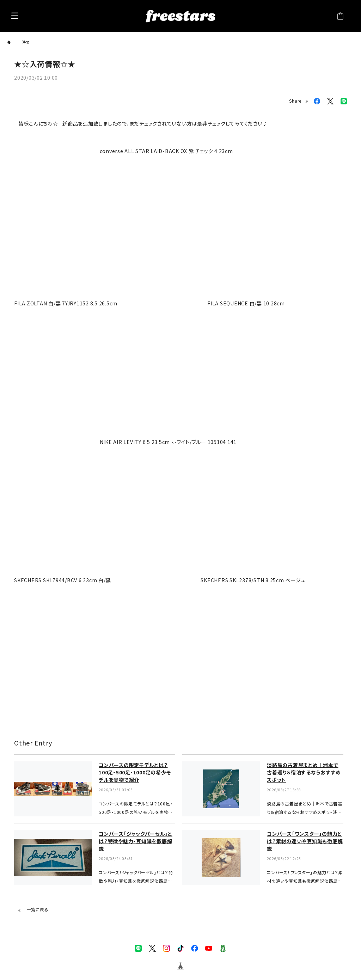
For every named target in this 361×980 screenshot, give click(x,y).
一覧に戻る (33, 909)
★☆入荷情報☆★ (45, 64)
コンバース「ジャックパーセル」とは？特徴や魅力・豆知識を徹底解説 (136, 841)
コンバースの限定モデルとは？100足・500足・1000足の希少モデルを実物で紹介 (135, 772)
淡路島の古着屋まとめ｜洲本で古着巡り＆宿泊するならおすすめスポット (304, 772)
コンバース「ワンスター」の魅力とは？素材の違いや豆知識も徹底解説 (305, 841)
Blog (25, 42)
